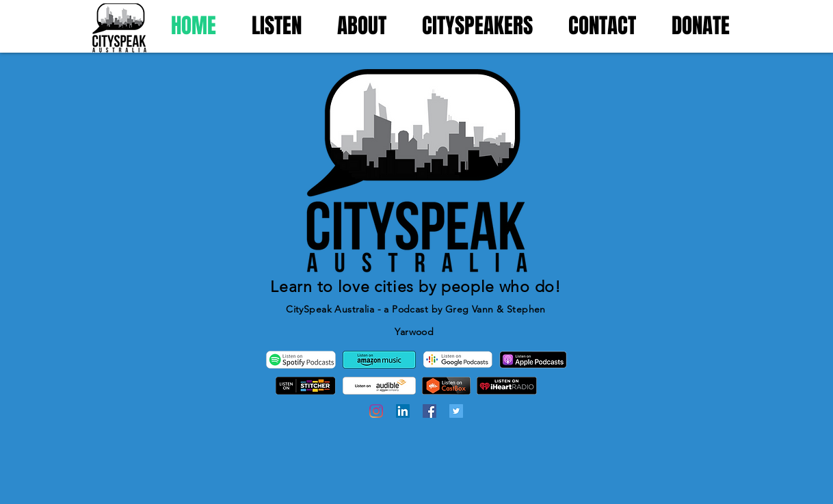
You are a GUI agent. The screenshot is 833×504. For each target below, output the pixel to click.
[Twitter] (456, 411)
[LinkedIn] (403, 411)
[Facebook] (429, 411)
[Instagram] (376, 411)
